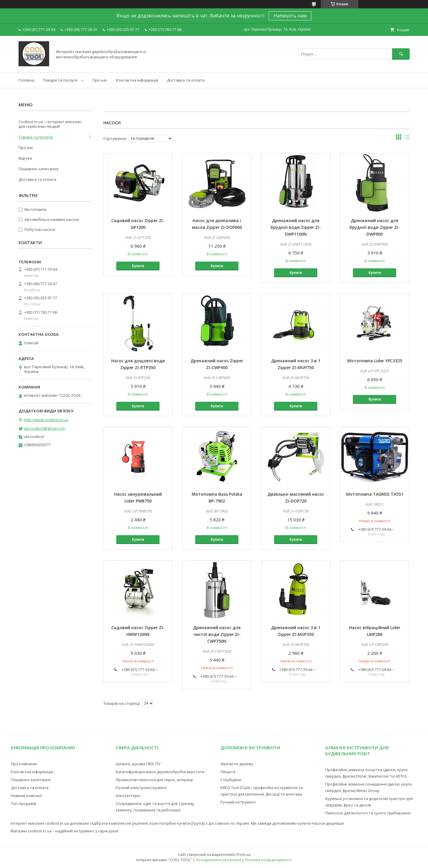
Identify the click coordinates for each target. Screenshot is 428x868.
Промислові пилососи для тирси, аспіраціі (154, 780)
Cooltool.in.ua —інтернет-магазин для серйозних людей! (50, 124)
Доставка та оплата (186, 80)
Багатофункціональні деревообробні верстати (160, 772)
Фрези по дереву (237, 764)
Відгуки (25, 158)
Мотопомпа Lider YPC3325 (375, 361)
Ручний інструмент (238, 802)
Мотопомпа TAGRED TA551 (375, 494)
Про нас (100, 80)
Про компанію (24, 764)
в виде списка (407, 138)
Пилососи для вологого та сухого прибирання (368, 813)
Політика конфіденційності (268, 860)
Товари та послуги (60, 80)
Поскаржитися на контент (218, 860)
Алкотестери (128, 796)
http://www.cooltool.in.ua (46, 420)
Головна (26, 80)
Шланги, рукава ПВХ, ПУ (138, 764)
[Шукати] (401, 54)
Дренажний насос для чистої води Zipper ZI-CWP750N (217, 634)
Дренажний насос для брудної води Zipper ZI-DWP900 (375, 227)
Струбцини (231, 780)
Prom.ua (243, 855)
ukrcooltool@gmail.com (44, 428)
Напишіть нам (290, 16)
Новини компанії (26, 796)
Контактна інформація (137, 80)
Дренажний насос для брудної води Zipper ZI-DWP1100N (296, 227)
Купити (138, 266)
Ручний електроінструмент (141, 788)
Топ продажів (24, 803)
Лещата (228, 772)
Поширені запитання (38, 169)
